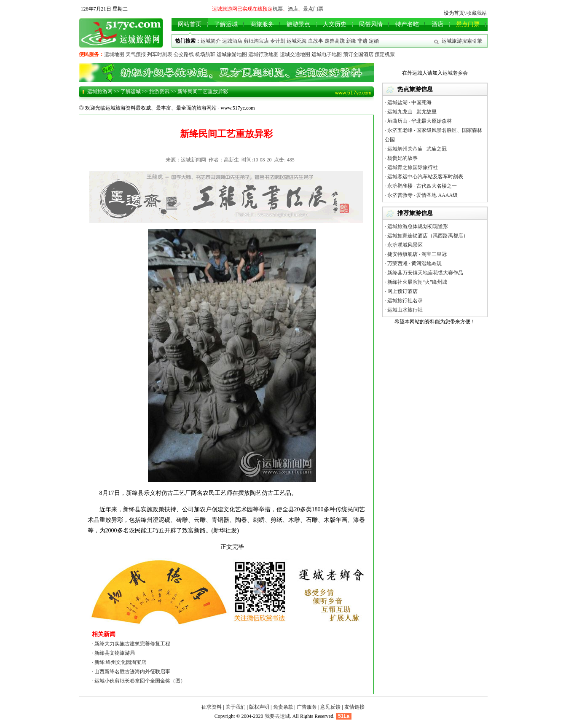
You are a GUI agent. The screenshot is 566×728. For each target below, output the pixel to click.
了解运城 (131, 91)
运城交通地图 (295, 54)
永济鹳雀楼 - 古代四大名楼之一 (422, 186)
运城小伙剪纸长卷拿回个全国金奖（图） (140, 681)
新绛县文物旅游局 (115, 653)
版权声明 (259, 707)
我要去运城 (277, 716)
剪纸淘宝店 (256, 41)
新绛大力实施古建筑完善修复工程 (132, 644)
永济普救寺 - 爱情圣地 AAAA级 (423, 195)
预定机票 (385, 54)
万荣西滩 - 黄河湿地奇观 (415, 263)
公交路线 (184, 54)
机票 (278, 9)
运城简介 (211, 41)
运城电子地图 (327, 54)
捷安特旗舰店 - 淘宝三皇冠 (417, 254)
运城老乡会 (455, 73)
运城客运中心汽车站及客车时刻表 (425, 177)
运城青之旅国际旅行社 (413, 167)
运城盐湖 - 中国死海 (410, 102)
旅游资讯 (159, 91)
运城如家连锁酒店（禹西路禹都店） (428, 236)
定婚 (374, 41)
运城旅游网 (100, 91)
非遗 (362, 41)
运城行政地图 (263, 54)
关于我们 (236, 707)
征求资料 (212, 707)
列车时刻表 (160, 54)
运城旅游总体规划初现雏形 (418, 226)
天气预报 (136, 54)
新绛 (351, 41)
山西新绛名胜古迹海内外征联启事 (132, 672)
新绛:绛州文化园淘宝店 (120, 662)
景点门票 (313, 9)
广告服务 (307, 707)
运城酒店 (232, 41)
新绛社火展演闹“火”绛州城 (417, 282)
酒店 (293, 9)
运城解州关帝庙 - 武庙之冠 (417, 149)
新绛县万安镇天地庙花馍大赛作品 (425, 273)
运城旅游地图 (232, 54)
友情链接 (354, 707)
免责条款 (283, 707)
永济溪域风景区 (405, 245)
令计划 (278, 41)
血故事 (316, 41)
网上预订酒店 (402, 291)
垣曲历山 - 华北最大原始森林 (420, 121)
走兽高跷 (335, 41)
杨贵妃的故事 (402, 158)
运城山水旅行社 (405, 310)
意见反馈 (330, 707)
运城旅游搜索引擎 (462, 41)
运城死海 (297, 41)
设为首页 (454, 13)
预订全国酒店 (358, 54)
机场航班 (205, 54)
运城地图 (114, 54)
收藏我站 (477, 13)
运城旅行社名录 (405, 301)
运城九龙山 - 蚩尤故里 (412, 112)
